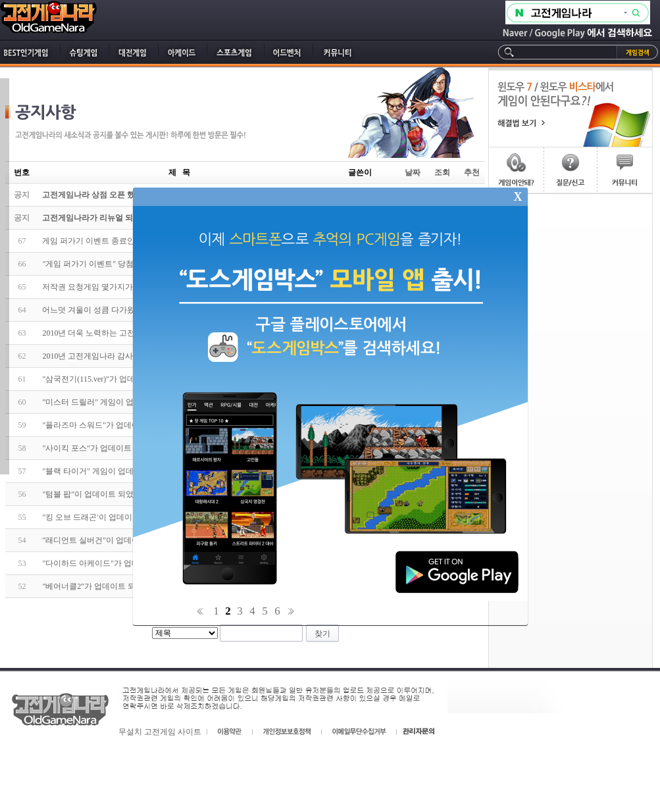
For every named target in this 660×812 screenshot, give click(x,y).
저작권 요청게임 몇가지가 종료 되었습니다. (118, 287)
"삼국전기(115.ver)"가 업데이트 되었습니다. (118, 379)
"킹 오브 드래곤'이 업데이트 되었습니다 (112, 517)
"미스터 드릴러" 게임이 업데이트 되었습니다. (121, 402)
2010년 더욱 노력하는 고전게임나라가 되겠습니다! (130, 333)
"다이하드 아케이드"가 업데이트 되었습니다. (120, 563)
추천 (472, 172)
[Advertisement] (571, 260)
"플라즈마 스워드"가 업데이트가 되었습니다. (120, 425)
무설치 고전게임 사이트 (160, 732)
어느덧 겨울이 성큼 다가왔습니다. (101, 310)
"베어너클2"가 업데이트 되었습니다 (105, 586)
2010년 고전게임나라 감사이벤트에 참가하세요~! (128, 356)
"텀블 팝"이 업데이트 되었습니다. (101, 494)
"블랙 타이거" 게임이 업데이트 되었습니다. (117, 471)
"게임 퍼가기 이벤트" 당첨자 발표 (101, 264)
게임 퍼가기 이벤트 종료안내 (92, 241)
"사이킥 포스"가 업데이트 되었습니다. (109, 448)
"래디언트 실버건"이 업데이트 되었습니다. (116, 540)
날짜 (413, 172)
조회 (442, 172)
